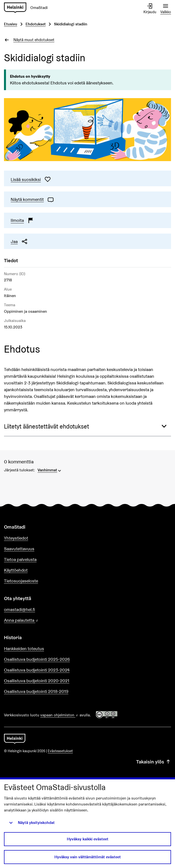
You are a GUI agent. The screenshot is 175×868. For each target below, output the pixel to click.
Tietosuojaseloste (21, 581)
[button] (87, 427)
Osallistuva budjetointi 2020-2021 (37, 681)
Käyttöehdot (16, 570)
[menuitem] (50, 470)
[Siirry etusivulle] (28, 8)
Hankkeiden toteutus (24, 649)
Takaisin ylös (154, 762)
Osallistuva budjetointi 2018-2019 (36, 691)
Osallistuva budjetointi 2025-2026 (37, 659)
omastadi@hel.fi (20, 609)
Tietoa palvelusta (20, 559)
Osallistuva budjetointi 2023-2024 (37, 670)
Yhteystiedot (16, 538)
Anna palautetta (35, 620)
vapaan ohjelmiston (59, 715)
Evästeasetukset (60, 751)
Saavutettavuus (19, 549)
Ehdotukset (36, 24)
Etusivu (11, 24)
